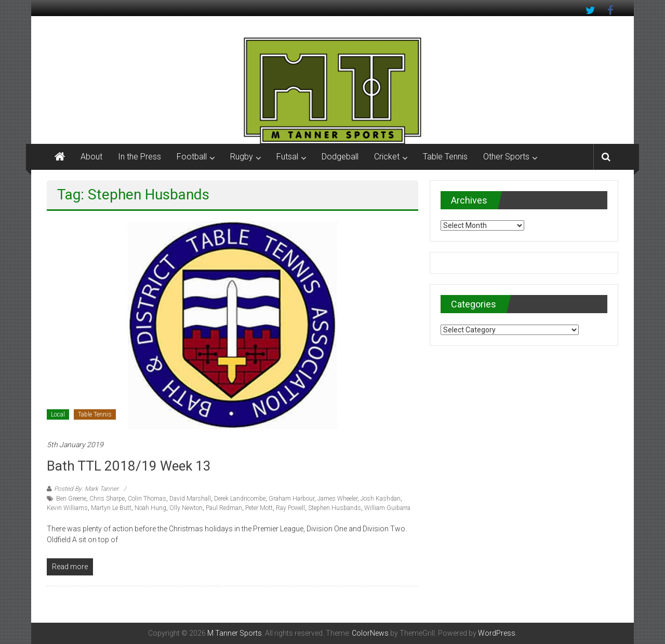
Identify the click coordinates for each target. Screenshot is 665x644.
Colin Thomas (147, 499)
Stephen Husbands (335, 508)
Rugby (242, 157)
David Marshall (190, 499)
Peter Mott (259, 508)
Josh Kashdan (381, 499)
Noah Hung (150, 508)
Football (192, 157)
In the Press (139, 157)
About (91, 157)
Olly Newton (186, 508)
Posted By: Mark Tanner (86, 489)
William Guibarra (387, 508)
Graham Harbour (291, 499)
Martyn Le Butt (111, 508)
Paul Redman (224, 508)
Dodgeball (340, 157)
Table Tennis (445, 157)
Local (58, 414)
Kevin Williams (67, 508)
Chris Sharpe (107, 499)
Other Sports (506, 157)
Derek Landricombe (240, 499)
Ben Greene (71, 499)
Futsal (287, 157)
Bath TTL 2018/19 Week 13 (129, 466)
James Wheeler (337, 499)
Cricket (387, 157)
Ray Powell (290, 508)
